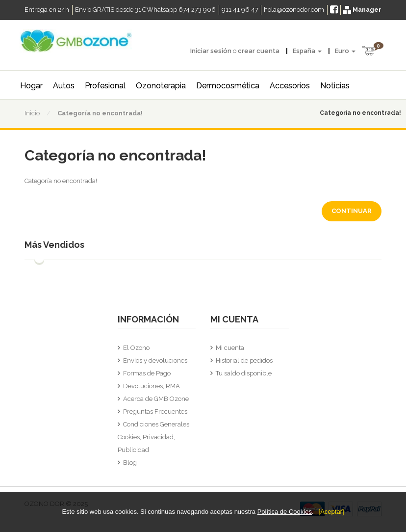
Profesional (105, 86)
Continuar (352, 211)
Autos (64, 86)
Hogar (31, 86)
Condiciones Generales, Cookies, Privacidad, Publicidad (154, 437)
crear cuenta (259, 51)
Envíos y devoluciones (155, 360)
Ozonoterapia (161, 86)
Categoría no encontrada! (100, 113)
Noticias (335, 86)
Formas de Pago (147, 373)
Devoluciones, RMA (152, 386)
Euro (345, 51)
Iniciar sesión (211, 51)
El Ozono (136, 348)
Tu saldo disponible (244, 373)
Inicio (32, 113)
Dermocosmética (228, 86)
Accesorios (290, 86)
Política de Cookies (285, 512)
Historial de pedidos (244, 360)
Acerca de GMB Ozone (156, 399)
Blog (130, 463)
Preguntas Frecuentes (155, 412)
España (307, 51)
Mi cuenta (230, 348)
